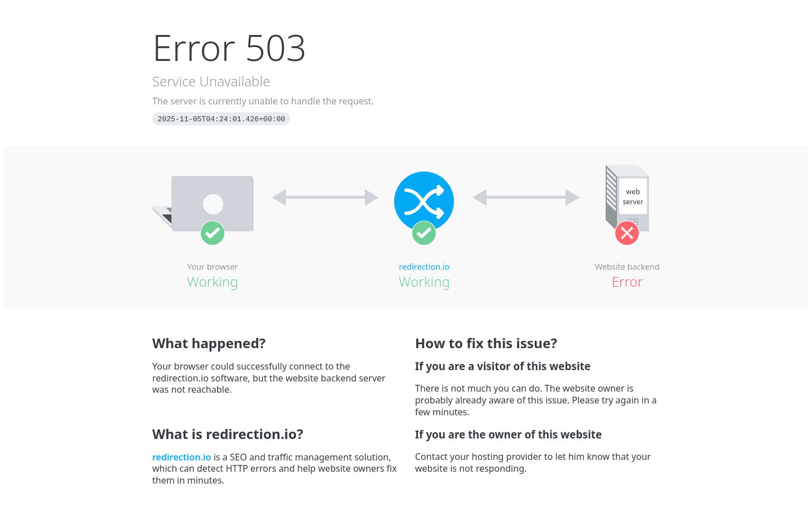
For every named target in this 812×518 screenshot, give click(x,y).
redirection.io (425, 267)
